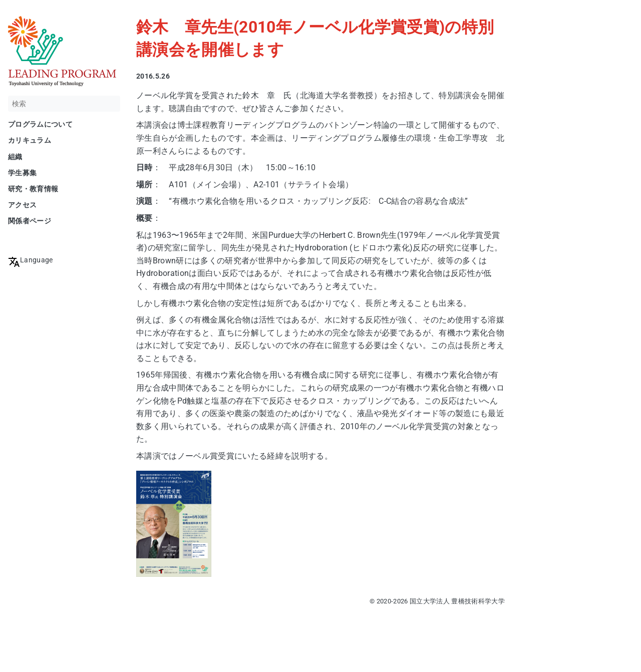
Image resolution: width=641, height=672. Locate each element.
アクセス (22, 205)
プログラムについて (40, 124)
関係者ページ (30, 221)
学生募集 (22, 173)
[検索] (64, 104)
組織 (15, 157)
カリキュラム (30, 140)
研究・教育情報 (33, 189)
